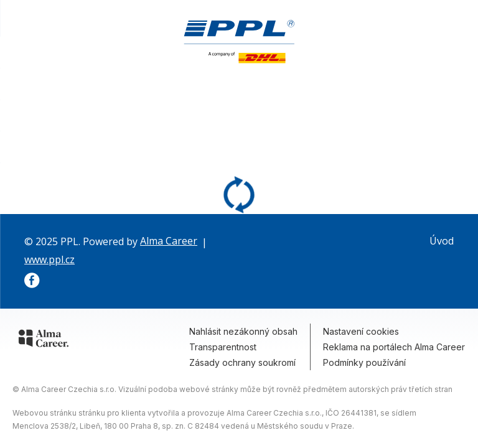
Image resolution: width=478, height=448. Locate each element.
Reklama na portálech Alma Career (394, 347)
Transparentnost (223, 347)
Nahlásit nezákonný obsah (243, 331)
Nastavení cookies (361, 331)
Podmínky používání (364, 362)
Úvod (442, 241)
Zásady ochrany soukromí (242, 362)
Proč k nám (390, 90)
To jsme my (251, 90)
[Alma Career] (44, 340)
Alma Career (169, 241)
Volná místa (322, 90)
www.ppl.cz (49, 259)
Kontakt (451, 90)
